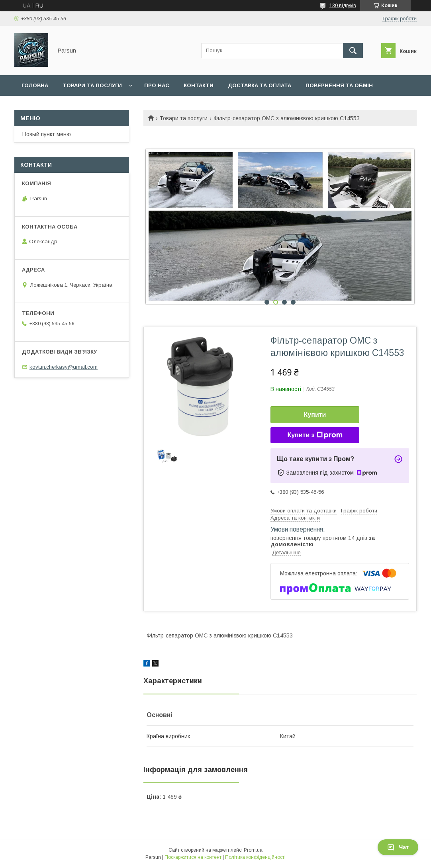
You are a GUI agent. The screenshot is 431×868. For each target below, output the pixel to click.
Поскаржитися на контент (193, 857)
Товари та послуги (92, 85)
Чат (398, 847)
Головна (35, 85)
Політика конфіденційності (255, 857)
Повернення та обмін (339, 85)
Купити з (315, 435)
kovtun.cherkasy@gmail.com (64, 367)
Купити (315, 415)
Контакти (199, 85)
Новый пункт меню (47, 134)
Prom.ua (253, 850)
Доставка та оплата (260, 85)
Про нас (157, 85)
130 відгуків (343, 6)
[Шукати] (353, 51)
